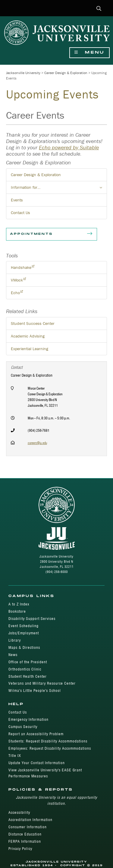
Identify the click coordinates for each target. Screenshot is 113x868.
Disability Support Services (32, 619)
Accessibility (19, 812)
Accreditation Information (30, 820)
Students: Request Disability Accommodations (48, 741)
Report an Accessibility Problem (36, 734)
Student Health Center (28, 676)
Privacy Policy (20, 849)
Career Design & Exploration (66, 73)
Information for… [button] (59, 189)
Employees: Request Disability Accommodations (50, 748)
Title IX (15, 756)
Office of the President (28, 662)
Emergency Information (28, 719)
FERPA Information (25, 841)
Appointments (52, 234)
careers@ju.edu (37, 443)
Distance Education (25, 834)
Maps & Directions (24, 647)
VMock (17, 280)
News (13, 655)
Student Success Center (33, 323)
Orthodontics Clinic (25, 669)
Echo (15, 293)
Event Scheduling (24, 626)
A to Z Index (19, 604)
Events (17, 200)
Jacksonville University (23, 73)
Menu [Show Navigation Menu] (89, 53)
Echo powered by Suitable (69, 147)
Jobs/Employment (24, 633)
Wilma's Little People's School (35, 691)
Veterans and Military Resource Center (42, 683)
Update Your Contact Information (37, 763)
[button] (99, 9)
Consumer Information (28, 827)
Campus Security (23, 727)
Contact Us (20, 213)
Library (15, 640)
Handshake (21, 267)
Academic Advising (28, 336)
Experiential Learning (30, 349)
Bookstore (17, 611)
